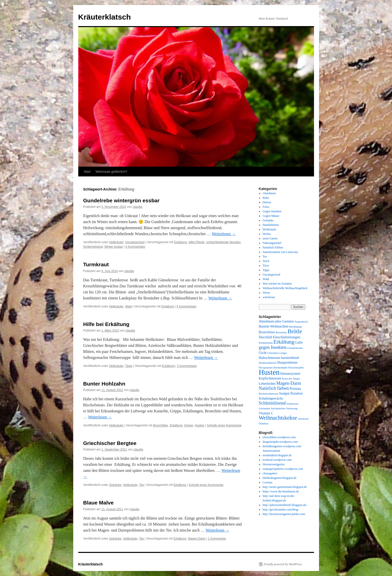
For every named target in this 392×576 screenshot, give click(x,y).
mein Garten (270, 238)
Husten (200, 425)
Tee (142, 485)
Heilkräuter (116, 242)
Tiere (266, 266)
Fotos (266, 207)
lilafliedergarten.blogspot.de (280, 478)
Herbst (267, 234)
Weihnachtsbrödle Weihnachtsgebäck (285, 288)
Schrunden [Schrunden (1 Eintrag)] (265, 408)
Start (87, 172)
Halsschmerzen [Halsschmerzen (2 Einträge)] (270, 358)
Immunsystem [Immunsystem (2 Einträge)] (290, 373)
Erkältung (180, 242)
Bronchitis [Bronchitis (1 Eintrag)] (281, 332)
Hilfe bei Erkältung (106, 324)
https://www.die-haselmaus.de (281, 491)
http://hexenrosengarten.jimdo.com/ (284, 514)
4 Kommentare (135, 247)
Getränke (115, 485)
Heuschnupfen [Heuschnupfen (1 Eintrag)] (296, 368)
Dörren (267, 202)
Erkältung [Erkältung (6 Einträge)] (284, 342)
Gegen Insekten (272, 211)
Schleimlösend (93, 247)
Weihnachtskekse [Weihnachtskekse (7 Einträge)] (278, 418)
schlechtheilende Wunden (223, 242)
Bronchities (161, 425)
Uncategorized (135, 242)
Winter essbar (114, 247)
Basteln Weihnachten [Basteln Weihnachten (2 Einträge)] (274, 326)
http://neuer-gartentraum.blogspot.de (285, 487)
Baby (266, 198)
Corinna (267, 482)
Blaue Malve (98, 503)
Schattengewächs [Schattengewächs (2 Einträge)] (271, 398)
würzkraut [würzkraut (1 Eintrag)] (303, 419)
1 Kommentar (217, 539)
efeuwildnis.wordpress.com (279, 437)
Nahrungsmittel (272, 243)
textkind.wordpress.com (277, 460)
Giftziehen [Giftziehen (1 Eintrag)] (273, 353)
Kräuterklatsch (105, 17)
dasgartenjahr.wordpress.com (280, 442)
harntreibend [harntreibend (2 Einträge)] (290, 358)
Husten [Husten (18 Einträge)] (269, 372)
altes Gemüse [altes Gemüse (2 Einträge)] (284, 321)
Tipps (129, 366)
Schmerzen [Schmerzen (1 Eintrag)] (292, 404)
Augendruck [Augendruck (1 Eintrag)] (301, 322)
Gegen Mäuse (271, 216)
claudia (137, 207)
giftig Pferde (196, 242)
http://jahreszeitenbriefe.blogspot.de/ (285, 505)
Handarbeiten (271, 225)
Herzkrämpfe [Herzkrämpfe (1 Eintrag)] (280, 368)
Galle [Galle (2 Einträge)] (299, 342)
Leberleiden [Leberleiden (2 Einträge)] (267, 383)
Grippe (189, 425)
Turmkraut (96, 264)
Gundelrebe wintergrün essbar (122, 200)
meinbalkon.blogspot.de (277, 455)
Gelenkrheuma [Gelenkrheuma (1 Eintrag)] (295, 348)
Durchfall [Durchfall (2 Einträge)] (266, 337)
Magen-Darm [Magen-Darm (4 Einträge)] (289, 383)
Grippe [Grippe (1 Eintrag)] (283, 353)
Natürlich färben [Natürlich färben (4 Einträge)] (274, 388)
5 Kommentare (186, 306)
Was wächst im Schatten (277, 284)
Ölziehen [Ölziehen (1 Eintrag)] (264, 424)
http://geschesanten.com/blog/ (281, 509)
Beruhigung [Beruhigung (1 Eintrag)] (295, 327)
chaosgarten (270, 473)
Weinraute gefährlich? (111, 172)
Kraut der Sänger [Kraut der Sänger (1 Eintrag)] (291, 379)
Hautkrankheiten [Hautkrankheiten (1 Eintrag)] (268, 363)
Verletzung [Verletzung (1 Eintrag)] (292, 408)
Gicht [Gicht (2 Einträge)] (263, 353)
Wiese (266, 293)
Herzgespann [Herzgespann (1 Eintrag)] (266, 368)
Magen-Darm (197, 539)
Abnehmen (269, 193)
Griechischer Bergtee (110, 443)
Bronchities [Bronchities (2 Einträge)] (267, 332)
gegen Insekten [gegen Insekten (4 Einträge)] (273, 347)
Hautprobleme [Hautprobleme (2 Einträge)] (288, 362)
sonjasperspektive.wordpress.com (283, 469)
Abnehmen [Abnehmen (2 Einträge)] (267, 321)
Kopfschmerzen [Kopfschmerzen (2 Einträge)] (270, 378)
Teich (266, 261)
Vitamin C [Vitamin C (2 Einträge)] (266, 413)
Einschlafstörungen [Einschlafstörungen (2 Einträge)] (287, 337)
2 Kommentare (187, 366)
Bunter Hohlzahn (104, 384)
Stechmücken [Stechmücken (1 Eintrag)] (278, 408)
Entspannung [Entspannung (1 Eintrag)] (266, 343)
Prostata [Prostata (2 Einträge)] (295, 389)
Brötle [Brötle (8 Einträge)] (295, 331)
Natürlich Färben (273, 247)
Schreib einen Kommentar (224, 425)
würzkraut (269, 297)
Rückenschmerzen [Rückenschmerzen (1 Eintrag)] (269, 394)
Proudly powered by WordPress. (283, 564)
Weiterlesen (224, 234)
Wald (129, 306)
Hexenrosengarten (273, 464)
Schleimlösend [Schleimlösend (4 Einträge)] (272, 403)
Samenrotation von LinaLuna (280, 252)
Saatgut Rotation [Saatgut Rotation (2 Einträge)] (291, 393)
